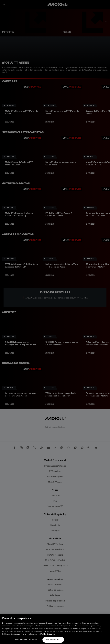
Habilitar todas (53, 640)
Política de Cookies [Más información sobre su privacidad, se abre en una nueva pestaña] (48, 634)
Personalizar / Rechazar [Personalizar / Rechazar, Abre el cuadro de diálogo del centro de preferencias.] (26, 640)
